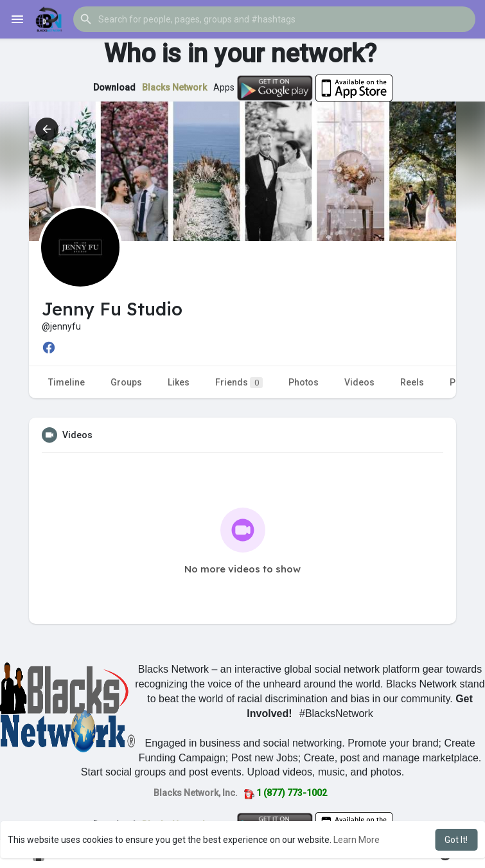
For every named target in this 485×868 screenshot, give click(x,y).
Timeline (66, 382)
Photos (304, 382)
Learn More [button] (357, 840)
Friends (239, 383)
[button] (274, 19)
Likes (179, 382)
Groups (126, 382)
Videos (359, 382)
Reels (412, 382)
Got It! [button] (456, 840)
